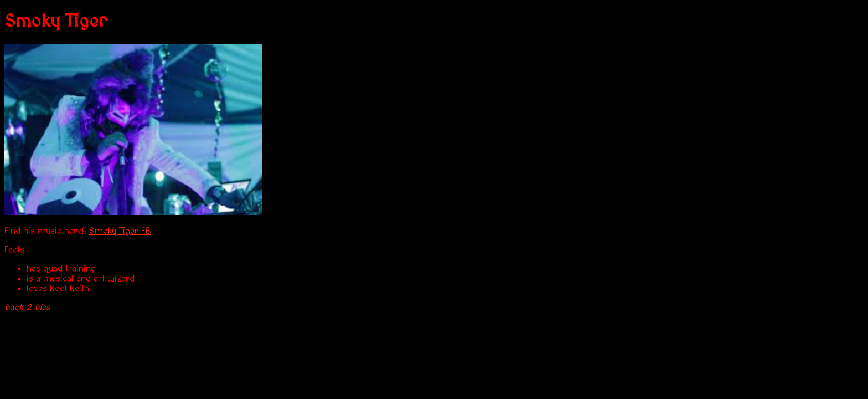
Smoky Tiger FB (120, 231)
